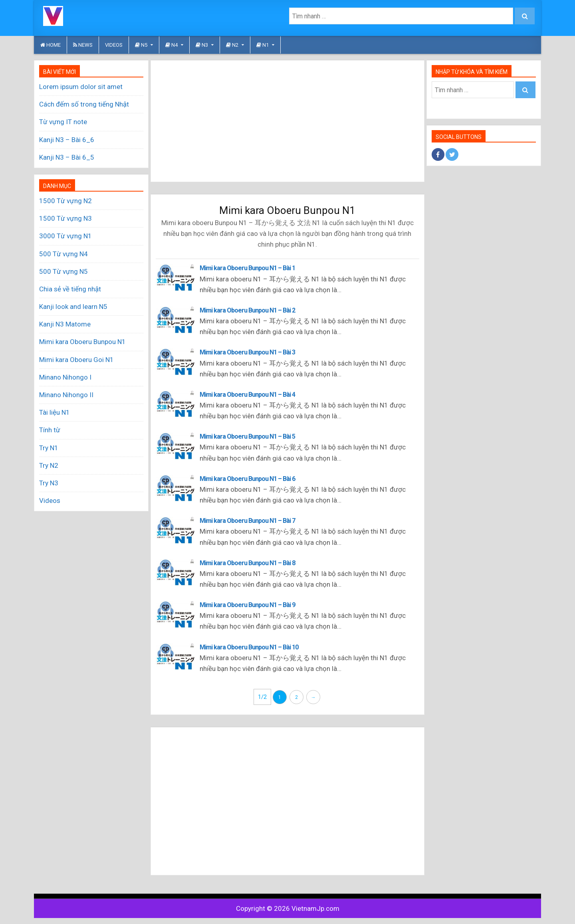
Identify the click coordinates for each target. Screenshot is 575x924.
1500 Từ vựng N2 (65, 201)
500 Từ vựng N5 (63, 271)
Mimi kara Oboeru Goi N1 (76, 360)
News (83, 45)
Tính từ (50, 430)
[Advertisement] (287, 121)
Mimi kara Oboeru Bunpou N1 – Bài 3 (247, 352)
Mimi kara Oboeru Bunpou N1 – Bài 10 (249, 647)
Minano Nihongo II (66, 395)
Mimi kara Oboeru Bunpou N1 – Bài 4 (247, 395)
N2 (232, 45)
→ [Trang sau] (313, 697)
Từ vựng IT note (63, 122)
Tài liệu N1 (55, 412)
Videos (114, 45)
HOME (51, 45)
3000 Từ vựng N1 (65, 236)
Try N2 (49, 465)
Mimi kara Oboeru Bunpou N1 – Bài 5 (247, 436)
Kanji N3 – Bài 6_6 (67, 140)
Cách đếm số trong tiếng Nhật (84, 104)
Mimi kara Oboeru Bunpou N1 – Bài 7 (247, 521)
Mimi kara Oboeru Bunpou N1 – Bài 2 (247, 310)
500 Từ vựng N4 (63, 254)
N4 (172, 45)
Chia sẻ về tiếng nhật (70, 289)
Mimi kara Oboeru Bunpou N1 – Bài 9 (247, 605)
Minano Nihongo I (65, 377)
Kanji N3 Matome (65, 324)
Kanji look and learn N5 (73, 307)
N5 (141, 45)
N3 (202, 45)
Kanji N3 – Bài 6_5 (67, 157)
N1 (263, 45)
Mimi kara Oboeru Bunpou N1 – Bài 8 (247, 563)
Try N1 (49, 448)
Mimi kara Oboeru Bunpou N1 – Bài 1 (247, 268)
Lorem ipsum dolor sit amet (81, 87)
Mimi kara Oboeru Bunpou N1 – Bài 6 (247, 479)
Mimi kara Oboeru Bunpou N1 (82, 342)
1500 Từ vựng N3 (65, 218)
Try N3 (49, 483)
